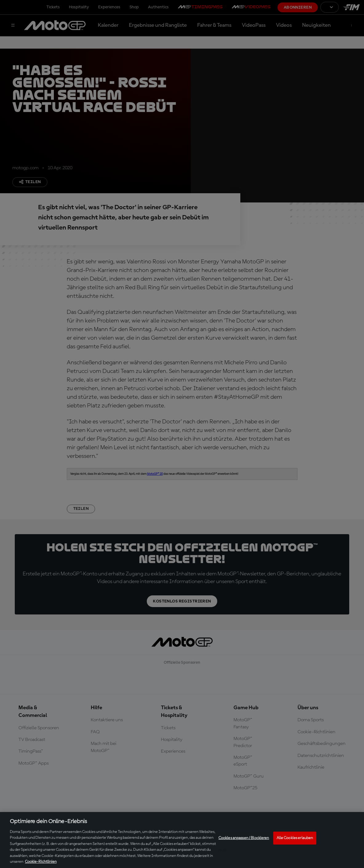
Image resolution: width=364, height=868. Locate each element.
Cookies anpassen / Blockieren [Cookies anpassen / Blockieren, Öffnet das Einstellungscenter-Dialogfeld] (244, 838)
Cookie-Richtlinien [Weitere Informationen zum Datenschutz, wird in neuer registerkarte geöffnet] (41, 862)
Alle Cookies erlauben (295, 838)
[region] (182, 840)
